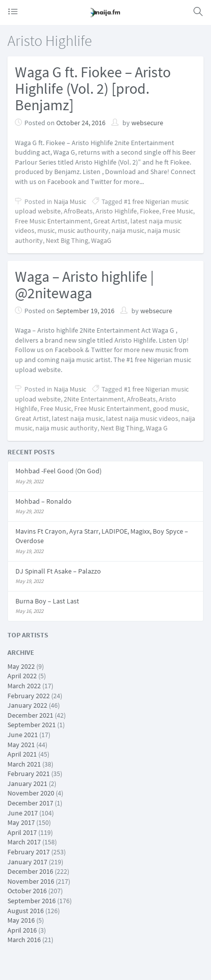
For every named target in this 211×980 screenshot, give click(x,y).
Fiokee (150, 211)
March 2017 (24, 842)
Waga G (157, 428)
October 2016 (27, 891)
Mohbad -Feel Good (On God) (58, 471)
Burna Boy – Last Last (47, 601)
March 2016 (24, 940)
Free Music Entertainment (53, 221)
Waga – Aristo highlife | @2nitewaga (84, 285)
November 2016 (31, 881)
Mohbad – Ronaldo (44, 501)
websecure (147, 123)
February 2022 (29, 696)
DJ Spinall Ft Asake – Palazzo (58, 571)
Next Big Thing (67, 240)
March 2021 (24, 764)
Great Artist (110, 221)
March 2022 (24, 686)
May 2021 (21, 745)
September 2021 (32, 725)
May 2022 (21, 666)
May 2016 (21, 920)
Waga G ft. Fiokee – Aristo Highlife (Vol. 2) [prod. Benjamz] (93, 88)
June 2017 (23, 813)
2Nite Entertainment (94, 399)
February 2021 (29, 774)
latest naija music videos (142, 418)
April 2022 (22, 676)
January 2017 (27, 862)
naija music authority (66, 428)
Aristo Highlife (116, 211)
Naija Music (70, 201)
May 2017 (21, 822)
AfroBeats (78, 211)
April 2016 (22, 930)
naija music (128, 230)
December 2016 (30, 871)
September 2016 (32, 901)
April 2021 (22, 754)
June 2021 (23, 735)
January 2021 (27, 784)
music (46, 230)
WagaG (101, 240)
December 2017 (30, 803)
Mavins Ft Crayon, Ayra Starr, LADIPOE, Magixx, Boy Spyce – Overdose (102, 536)
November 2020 (31, 793)
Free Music (178, 211)
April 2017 (22, 832)
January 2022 (27, 705)
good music (170, 408)
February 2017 (29, 852)
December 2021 (30, 715)
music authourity (83, 230)
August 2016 (26, 911)
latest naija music (77, 418)
